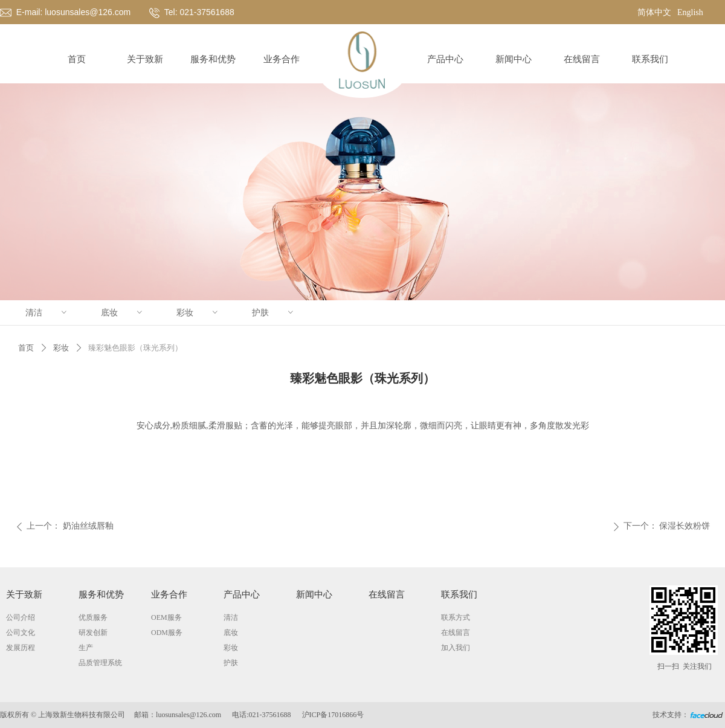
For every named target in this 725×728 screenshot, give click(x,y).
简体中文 (654, 12)
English (690, 12)
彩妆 (198, 313)
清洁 (47, 313)
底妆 (123, 313)
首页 (26, 348)
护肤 (274, 313)
